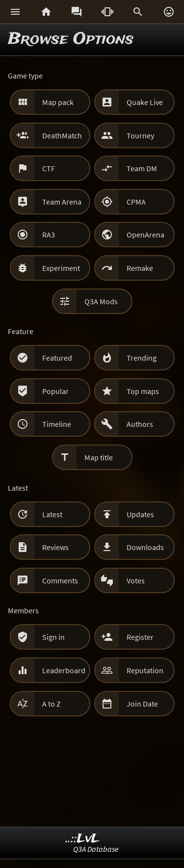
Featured (57, 358)
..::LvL (83, 839)
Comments (60, 580)
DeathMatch (62, 135)
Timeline (57, 424)
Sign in (53, 637)
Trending (142, 358)
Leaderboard (64, 670)
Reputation (145, 670)
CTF (49, 168)
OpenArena (145, 235)
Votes (136, 580)
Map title (99, 457)
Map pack (58, 102)
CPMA (136, 202)
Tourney (140, 135)
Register (140, 637)
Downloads (145, 547)
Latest (52, 514)
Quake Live (145, 102)
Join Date (142, 704)
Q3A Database (96, 849)
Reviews (55, 547)
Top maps (143, 391)
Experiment (61, 268)
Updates (140, 514)
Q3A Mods (101, 301)
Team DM (142, 168)
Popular (55, 391)
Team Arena (62, 202)
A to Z (52, 704)
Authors (140, 424)
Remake (140, 268)
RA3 (49, 235)
